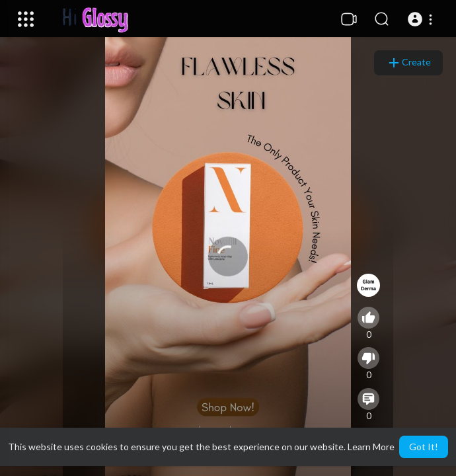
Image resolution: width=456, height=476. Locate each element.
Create (408, 63)
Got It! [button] (424, 447)
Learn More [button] (371, 447)
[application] (228, 257)
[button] (422, 19)
